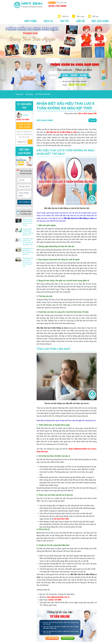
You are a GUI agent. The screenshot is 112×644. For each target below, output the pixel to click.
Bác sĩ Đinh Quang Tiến (88, 113)
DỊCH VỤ (48, 21)
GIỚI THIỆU (30, 21)
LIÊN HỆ (80, 21)
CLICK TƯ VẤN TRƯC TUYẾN (24, 126)
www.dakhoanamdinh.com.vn (58, 597)
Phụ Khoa (29, 94)
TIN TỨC (64, 21)
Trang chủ (19, 94)
